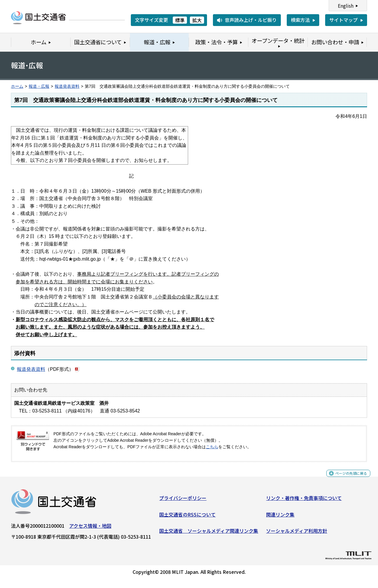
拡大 (197, 20)
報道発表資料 (67, 86)
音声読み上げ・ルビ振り (251, 20)
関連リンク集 (280, 517)
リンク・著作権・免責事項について (304, 500)
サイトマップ (343, 20)
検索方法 (300, 20)
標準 (180, 20)
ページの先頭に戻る (346, 479)
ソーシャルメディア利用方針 (297, 533)
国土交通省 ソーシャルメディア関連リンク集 (209, 533)
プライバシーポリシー (183, 500)
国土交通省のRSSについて (187, 517)
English (346, 6)
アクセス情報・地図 (90, 528)
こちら (212, 447)
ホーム (17, 86)
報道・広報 (39, 86)
